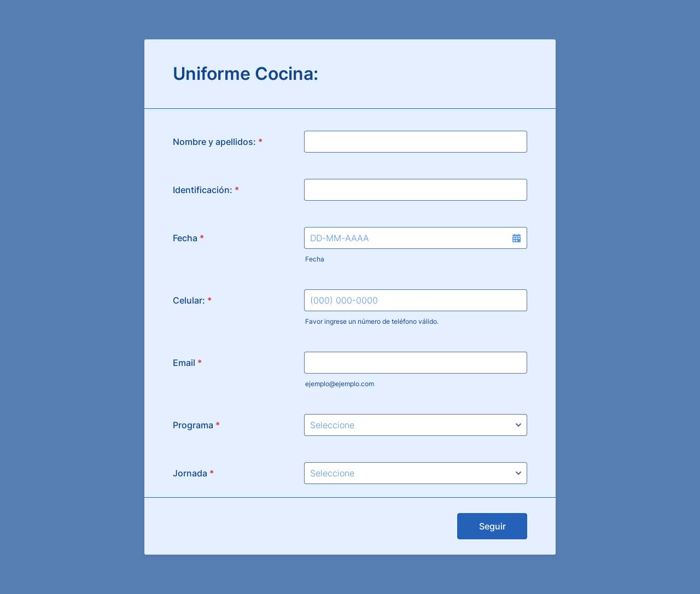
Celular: (192, 300)
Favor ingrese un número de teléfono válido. (372, 321)
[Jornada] (416, 473)
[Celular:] (416, 300)
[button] (516, 238)
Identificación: (206, 190)
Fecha (315, 259)
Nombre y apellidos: (218, 142)
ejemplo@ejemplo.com (340, 384)
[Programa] (416, 425)
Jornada (193, 473)
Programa (196, 425)
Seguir (492, 526)
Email (187, 363)
